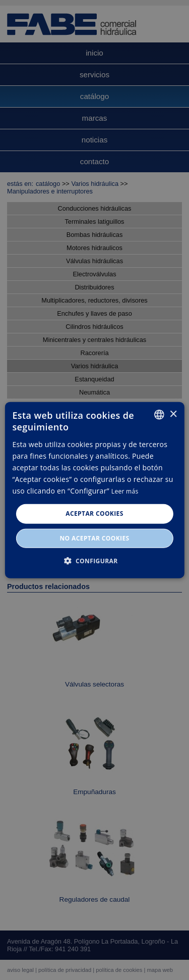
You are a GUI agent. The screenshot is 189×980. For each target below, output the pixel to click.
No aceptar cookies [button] (94, 538)
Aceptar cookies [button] (94, 513)
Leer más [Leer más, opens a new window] (125, 491)
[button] (95, 560)
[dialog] (94, 490)
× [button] (173, 414)
